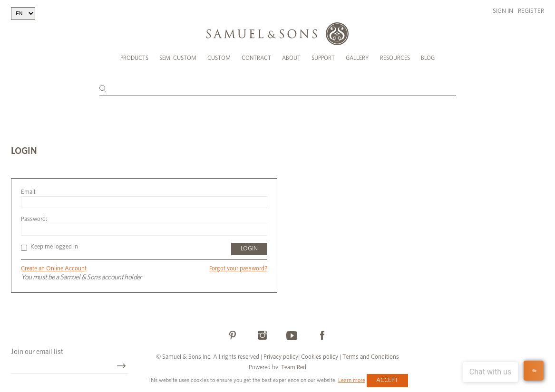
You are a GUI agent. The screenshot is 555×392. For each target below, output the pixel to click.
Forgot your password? (238, 269)
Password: (34, 219)
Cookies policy (320, 357)
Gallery (357, 58)
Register (531, 11)
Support (323, 58)
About (291, 58)
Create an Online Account (54, 269)
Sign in (503, 11)
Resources (395, 58)
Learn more (352, 380)
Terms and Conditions (370, 357)
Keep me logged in (49, 247)
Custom (219, 58)
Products (134, 58)
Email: (29, 192)
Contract (256, 58)
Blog (428, 58)
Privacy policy (281, 357)
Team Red (294, 368)
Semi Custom (178, 58)
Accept (387, 380)
